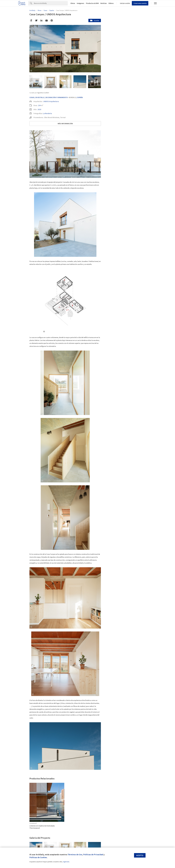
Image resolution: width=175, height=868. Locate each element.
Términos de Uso (75, 854)
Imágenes (80, 3)
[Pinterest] (52, 20)
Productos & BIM (92, 3)
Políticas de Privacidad (93, 854)
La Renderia (47, 113)
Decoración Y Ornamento (57, 97)
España (80, 97)
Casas (32, 97)
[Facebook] (31, 20)
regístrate (66, 862)
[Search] (51, 3)
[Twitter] (36, 20)
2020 (39, 109)
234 (39, 105)
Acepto (140, 855)
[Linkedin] (41, 20)
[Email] (47, 20)
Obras (73, 3)
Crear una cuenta (140, 3)
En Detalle (40, 97)
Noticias (104, 3)
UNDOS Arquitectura (51, 101)
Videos (111, 3)
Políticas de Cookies (38, 857)
